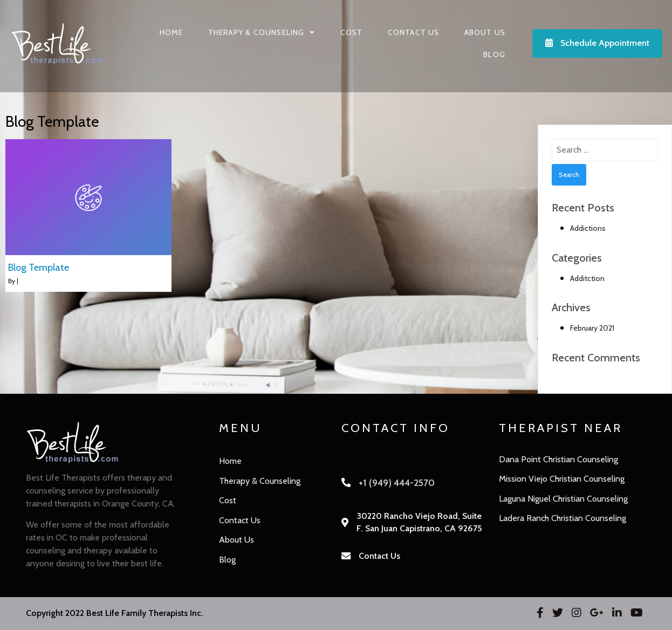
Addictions (588, 228)
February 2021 (592, 328)
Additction (587, 278)
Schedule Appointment (597, 43)
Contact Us (379, 556)
